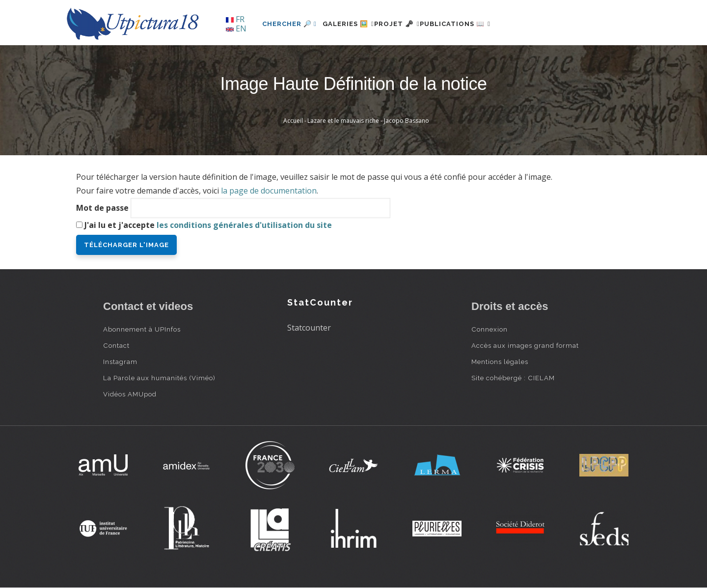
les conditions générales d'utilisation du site (244, 225)
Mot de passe (102, 208)
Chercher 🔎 (289, 24)
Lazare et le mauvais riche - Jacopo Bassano (368, 121)
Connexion (489, 329)
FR (235, 19)
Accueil (293, 121)
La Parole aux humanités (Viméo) (159, 378)
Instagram (120, 362)
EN (236, 28)
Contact (116, 345)
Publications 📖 (484, 24)
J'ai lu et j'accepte (208, 225)
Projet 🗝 (415, 24)
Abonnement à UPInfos (142, 329)
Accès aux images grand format (525, 345)
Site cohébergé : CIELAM (513, 378)
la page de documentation (269, 191)
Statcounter (309, 328)
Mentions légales (500, 362)
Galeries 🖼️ (354, 24)
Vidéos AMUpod (130, 394)
